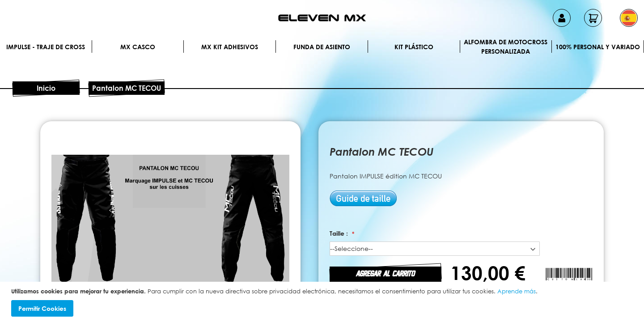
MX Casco (138, 47)
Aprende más (517, 291)
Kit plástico (414, 47)
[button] (629, 18)
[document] (323, 302)
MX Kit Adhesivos (230, 47)
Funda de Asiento (322, 47)
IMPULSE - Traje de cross (46, 47)
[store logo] (322, 18)
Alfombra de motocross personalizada (506, 47)
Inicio (46, 88)
